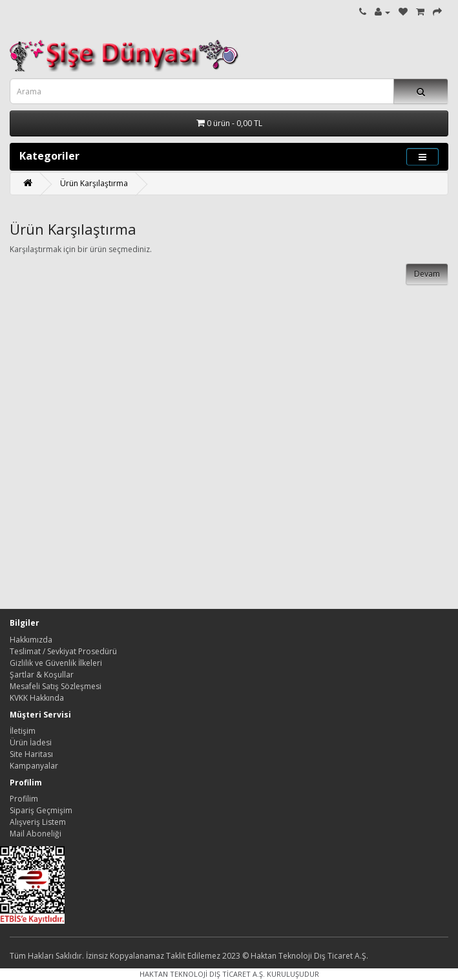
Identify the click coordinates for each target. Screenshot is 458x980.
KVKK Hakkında (37, 698)
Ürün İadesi (31, 742)
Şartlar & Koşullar (42, 675)
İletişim (23, 731)
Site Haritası (31, 754)
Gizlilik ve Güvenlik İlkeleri (56, 663)
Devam (427, 274)
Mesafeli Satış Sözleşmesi (56, 686)
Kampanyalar (34, 766)
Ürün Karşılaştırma (94, 183)
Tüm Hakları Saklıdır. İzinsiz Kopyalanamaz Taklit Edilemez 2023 (125, 956)
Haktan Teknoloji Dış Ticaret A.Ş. (309, 956)
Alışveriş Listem (38, 822)
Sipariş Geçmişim (41, 810)
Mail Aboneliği (36, 834)
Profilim (24, 799)
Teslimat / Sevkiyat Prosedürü (63, 651)
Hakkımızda (31, 640)
